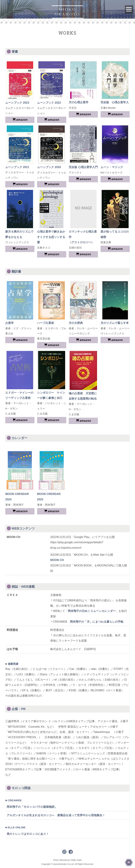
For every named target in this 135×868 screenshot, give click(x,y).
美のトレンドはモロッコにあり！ (28, 834)
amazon (20, 120)
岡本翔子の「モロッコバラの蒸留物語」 (32, 807)
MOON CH (57, 560)
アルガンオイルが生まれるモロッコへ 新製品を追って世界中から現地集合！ (56, 815)
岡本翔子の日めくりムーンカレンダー (92, 611)
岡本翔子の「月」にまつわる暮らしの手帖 (97, 622)
